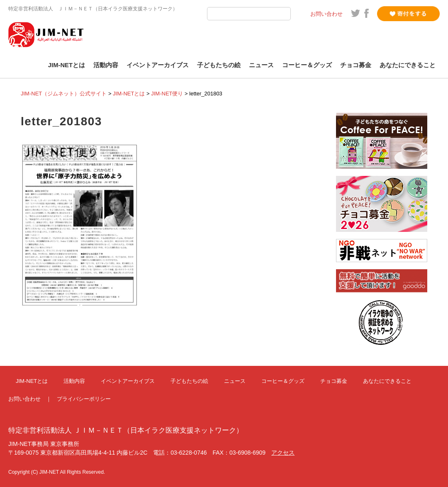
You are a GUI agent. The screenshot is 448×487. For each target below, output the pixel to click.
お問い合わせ (326, 14)
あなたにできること (408, 65)
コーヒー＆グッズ (307, 65)
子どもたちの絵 (219, 65)
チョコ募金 (356, 65)
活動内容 (106, 65)
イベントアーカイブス (158, 65)
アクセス (283, 453)
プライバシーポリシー (84, 399)
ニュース (261, 65)
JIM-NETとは (67, 65)
